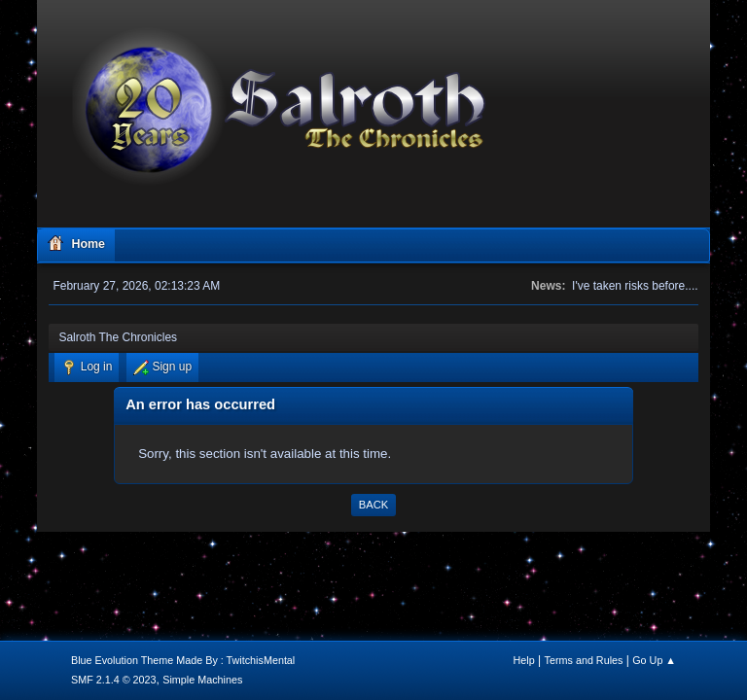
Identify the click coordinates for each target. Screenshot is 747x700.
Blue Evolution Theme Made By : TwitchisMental (183, 660)
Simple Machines (202, 680)
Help (524, 660)
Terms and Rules (584, 660)
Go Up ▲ (654, 660)
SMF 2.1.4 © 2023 (114, 680)
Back (373, 505)
